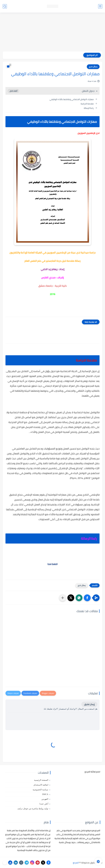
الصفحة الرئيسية (41, 780)
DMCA (45, 794)
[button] (87, 598)
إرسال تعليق (89, 704)
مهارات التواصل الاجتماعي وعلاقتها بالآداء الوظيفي (71, 99)
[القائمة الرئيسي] (100, 6)
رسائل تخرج (93, 67)
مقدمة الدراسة (87, 104)
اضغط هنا (52, 564)
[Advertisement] (52, 32)
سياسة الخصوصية (40, 790)
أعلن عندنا (44, 804)
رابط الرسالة (89, 108)
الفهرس (45, 799)
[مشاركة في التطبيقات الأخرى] (63, 598)
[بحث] (5, 6)
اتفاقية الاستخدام (41, 785)
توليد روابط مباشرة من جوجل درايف (33, 809)
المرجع (76, 863)
